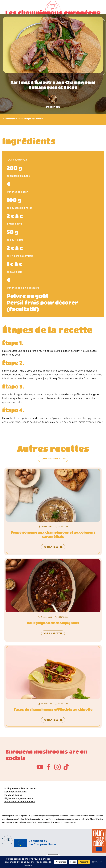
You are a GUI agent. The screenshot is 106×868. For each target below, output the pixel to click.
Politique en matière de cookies (20, 788)
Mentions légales (13, 795)
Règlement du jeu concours (19, 798)
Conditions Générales (15, 792)
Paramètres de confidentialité (20, 802)
